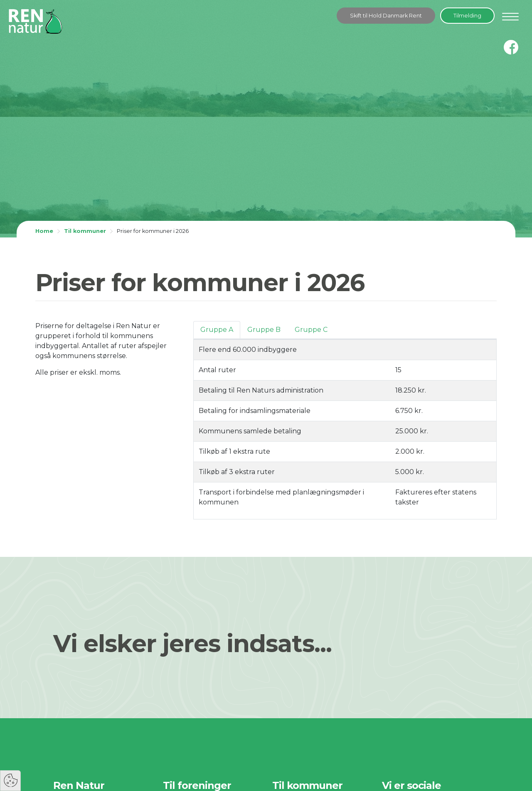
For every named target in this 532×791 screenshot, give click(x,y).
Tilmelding (467, 16)
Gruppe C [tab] (311, 330)
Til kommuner (85, 231)
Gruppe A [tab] (217, 330)
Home (44, 231)
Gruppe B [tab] (264, 330)
